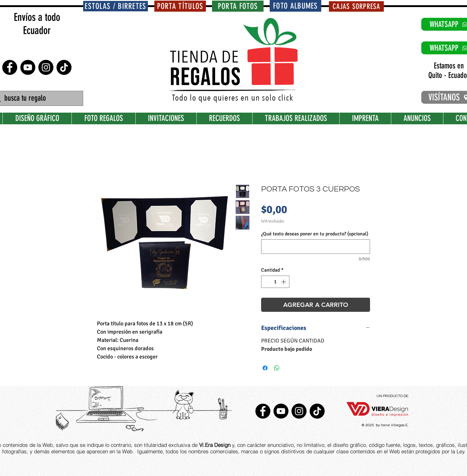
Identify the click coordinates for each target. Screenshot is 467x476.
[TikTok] (64, 67)
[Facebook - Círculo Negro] (10, 67)
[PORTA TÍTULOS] (180, 6)
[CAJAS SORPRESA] (356, 6)
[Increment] (284, 282)
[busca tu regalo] (37, 98)
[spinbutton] (275, 282)
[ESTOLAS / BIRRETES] (116, 6)
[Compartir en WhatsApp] (277, 368)
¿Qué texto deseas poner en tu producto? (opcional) (315, 234)
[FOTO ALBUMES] (295, 6)
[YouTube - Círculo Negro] (28, 67)
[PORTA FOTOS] (238, 6)
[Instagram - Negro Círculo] (46, 67)
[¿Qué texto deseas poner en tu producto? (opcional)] (316, 247)
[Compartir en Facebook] (265, 368)
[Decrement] (266, 282)
